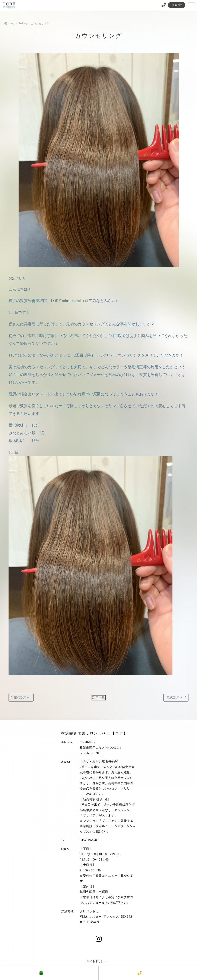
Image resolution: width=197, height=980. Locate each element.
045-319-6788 (89, 840)
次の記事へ (175, 697)
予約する (49, 973)
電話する (148, 973)
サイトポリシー (97, 961)
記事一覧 (99, 697)
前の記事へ (22, 697)
